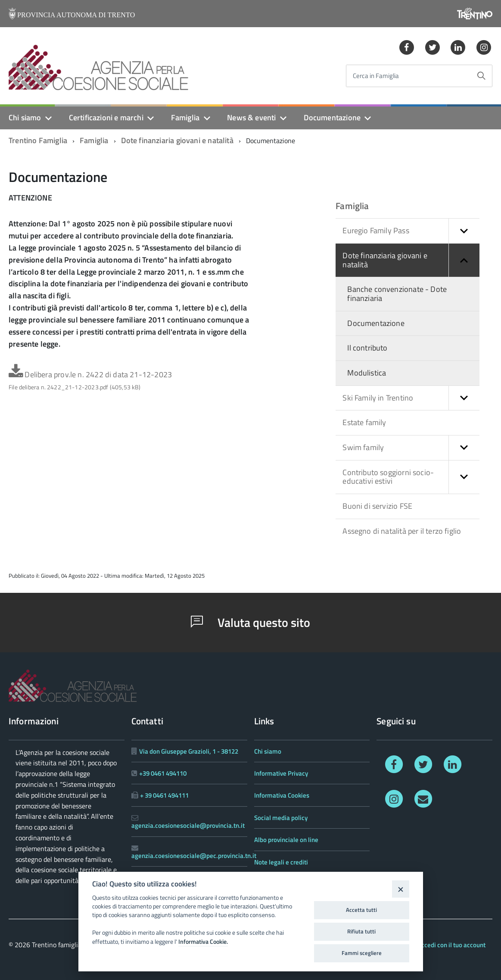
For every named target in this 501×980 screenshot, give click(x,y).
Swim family (411, 448)
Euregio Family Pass (411, 231)
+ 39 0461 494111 (164, 795)
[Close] (400, 889)
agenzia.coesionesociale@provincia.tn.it (188, 825)
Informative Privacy (281, 773)
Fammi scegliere (362, 953)
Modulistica (367, 373)
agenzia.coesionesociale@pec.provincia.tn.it (194, 856)
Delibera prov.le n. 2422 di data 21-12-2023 (90, 380)
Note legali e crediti (281, 862)
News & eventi (251, 117)
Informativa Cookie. (203, 942)
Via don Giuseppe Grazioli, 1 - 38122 (189, 751)
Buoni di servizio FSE (377, 506)
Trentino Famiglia (38, 140)
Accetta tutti (361, 910)
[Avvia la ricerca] (481, 76)
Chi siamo (25, 117)
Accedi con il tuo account (451, 945)
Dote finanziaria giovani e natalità (177, 140)
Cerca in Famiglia (376, 76)
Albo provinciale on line (286, 840)
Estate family (364, 422)
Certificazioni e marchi (106, 117)
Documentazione (332, 117)
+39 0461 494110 (163, 773)
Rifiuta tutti (361, 931)
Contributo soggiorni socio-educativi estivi (411, 477)
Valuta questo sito (250, 622)
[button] (464, 231)
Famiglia (185, 117)
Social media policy (281, 818)
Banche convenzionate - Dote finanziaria (397, 294)
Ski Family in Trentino (411, 398)
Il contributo (367, 348)
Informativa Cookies (282, 795)
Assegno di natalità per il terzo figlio (402, 531)
